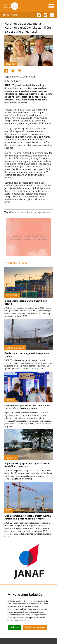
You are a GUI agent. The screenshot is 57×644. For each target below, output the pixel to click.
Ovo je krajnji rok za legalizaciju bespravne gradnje (27, 354)
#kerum (16, 212)
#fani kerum (28, 212)
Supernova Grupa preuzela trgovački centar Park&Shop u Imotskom (27, 465)
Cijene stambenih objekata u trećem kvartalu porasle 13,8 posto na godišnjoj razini (28, 517)
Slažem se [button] (15, 627)
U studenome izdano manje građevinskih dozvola (26, 302)
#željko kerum (42, 212)
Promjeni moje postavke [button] (35, 627)
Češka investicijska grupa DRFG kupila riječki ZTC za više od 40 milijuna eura (28, 407)
